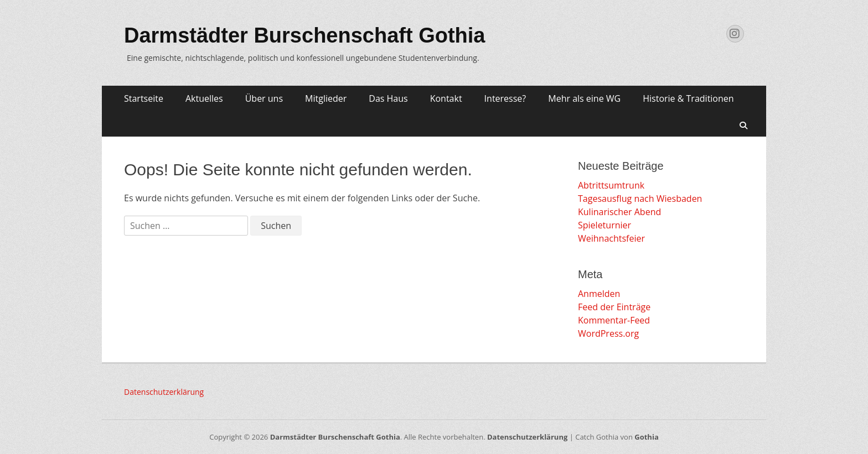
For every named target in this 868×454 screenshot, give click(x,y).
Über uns (264, 98)
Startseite (144, 98)
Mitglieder (326, 98)
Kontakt (446, 98)
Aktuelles (204, 98)
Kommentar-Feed (614, 320)
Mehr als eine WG (584, 98)
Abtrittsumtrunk (611, 185)
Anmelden (599, 294)
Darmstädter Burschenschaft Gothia (305, 35)
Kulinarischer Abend (619, 212)
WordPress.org (608, 333)
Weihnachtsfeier (611, 238)
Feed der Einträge (614, 307)
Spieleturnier (604, 225)
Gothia (646, 437)
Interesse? (505, 98)
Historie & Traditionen (688, 98)
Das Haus (388, 98)
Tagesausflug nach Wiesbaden (640, 199)
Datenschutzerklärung (164, 392)
